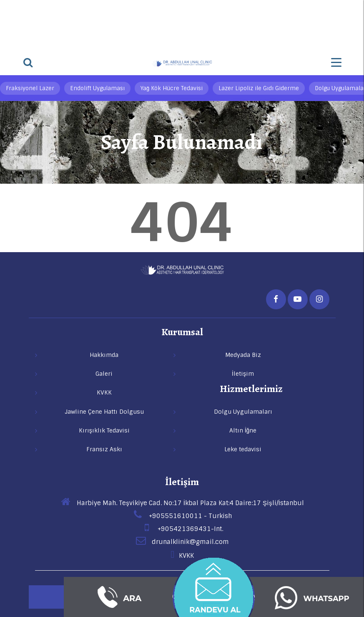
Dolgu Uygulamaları (243, 412)
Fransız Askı (104, 449)
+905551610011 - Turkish (182, 516)
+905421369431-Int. (182, 529)
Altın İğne (243, 430)
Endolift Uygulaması (97, 88)
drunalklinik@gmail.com (182, 542)
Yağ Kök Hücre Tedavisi (172, 88)
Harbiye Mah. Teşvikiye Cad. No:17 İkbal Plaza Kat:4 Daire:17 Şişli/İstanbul (182, 503)
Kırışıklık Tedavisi (104, 430)
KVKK (182, 556)
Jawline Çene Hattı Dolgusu (104, 412)
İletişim (182, 482)
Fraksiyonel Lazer (30, 88)
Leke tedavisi (243, 449)
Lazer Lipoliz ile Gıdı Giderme (259, 88)
